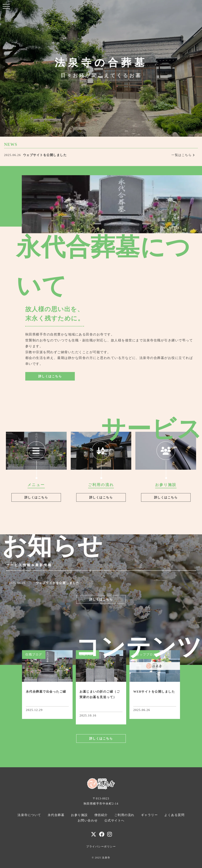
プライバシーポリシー (101, 846)
